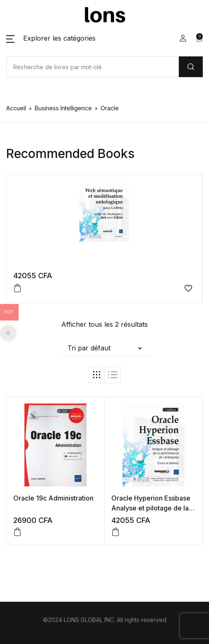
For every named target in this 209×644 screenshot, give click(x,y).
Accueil (16, 108)
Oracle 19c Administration (53, 498)
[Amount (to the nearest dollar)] (92, 67)
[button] (51, 38)
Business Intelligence (63, 108)
